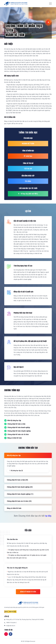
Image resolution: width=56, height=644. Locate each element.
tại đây (48, 516)
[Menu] (50, 4)
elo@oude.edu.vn (11, 626)
